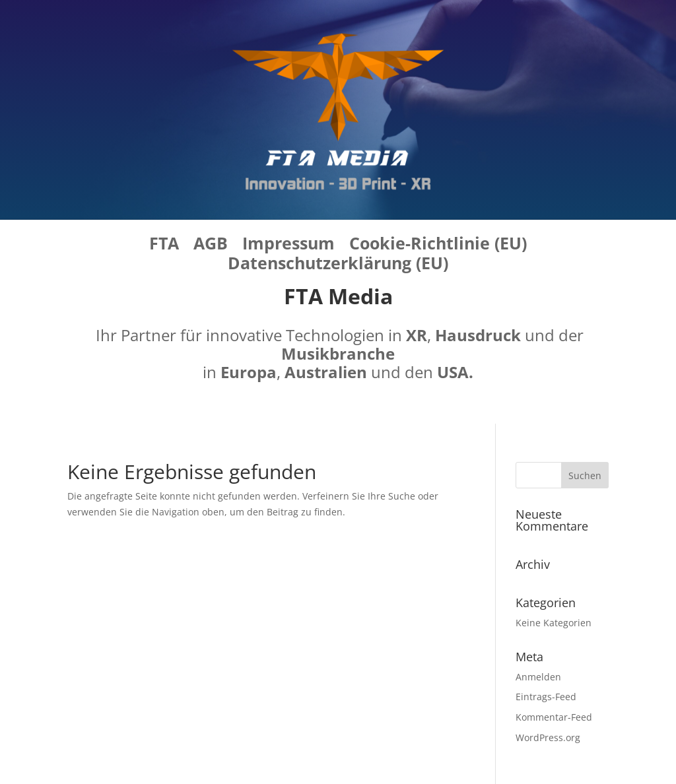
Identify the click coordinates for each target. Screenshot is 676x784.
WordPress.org (548, 737)
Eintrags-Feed (546, 697)
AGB (211, 245)
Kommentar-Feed (554, 717)
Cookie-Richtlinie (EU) (438, 245)
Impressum (288, 245)
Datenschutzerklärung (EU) (338, 265)
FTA (164, 245)
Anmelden (538, 677)
